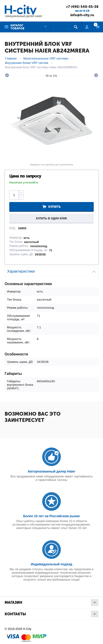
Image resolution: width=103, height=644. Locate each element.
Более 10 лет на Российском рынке (51, 516)
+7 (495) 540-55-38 (82, 7)
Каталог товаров (17, 27)
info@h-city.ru (82, 15)
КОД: (12, 228)
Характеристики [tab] (51, 270)
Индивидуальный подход (51, 564)
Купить (54, 207)
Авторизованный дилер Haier (51, 471)
